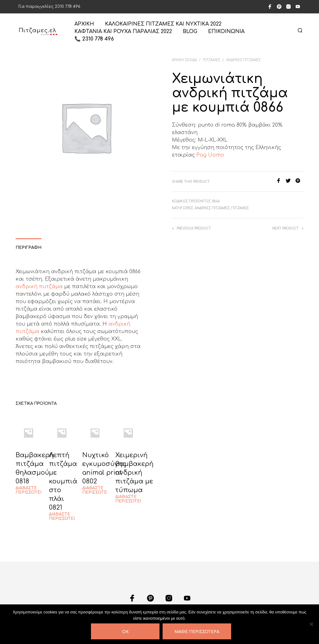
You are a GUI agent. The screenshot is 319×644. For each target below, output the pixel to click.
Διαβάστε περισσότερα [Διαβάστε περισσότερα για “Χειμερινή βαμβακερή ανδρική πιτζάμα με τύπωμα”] (130, 499)
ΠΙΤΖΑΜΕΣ (212, 60)
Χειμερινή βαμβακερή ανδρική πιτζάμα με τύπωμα (134, 473)
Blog (190, 31)
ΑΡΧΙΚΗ (84, 24)
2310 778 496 (68, 7)
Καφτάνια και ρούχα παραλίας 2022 (123, 31)
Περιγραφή (29, 248)
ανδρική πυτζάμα (39, 287)
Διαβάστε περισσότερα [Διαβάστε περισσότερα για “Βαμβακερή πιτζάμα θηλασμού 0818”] (31, 490)
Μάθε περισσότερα (197, 632)
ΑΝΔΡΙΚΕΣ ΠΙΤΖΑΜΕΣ (243, 60)
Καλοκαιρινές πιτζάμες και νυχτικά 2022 (163, 24)
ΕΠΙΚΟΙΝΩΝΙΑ (226, 31)
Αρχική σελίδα (184, 60)
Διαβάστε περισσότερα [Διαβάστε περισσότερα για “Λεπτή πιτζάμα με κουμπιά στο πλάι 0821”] (64, 516)
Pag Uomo (210, 155)
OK (125, 632)
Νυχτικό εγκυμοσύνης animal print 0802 (104, 468)
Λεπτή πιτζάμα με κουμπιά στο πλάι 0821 (63, 481)
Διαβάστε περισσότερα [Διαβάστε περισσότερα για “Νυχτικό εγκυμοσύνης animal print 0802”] (97, 490)
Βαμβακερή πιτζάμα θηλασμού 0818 (35, 468)
